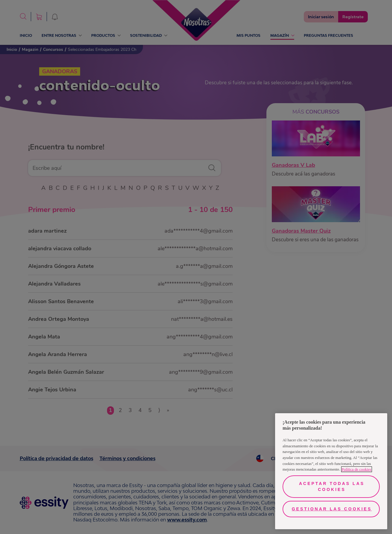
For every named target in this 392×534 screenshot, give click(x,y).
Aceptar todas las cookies (332, 486)
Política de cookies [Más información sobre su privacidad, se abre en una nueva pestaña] (357, 469)
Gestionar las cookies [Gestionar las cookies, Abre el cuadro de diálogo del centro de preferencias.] (332, 509)
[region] (331, 471)
